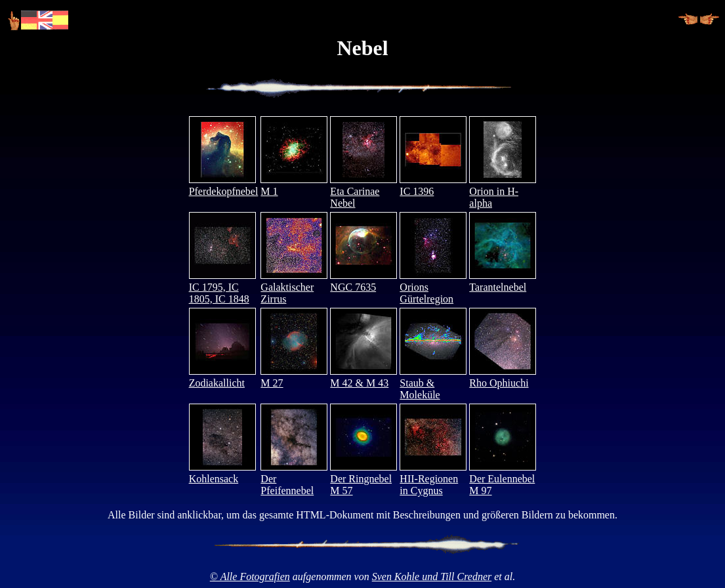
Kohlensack (222, 473)
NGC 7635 (363, 281)
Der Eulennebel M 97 (503, 479)
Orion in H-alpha (503, 191)
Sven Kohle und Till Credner (432, 577)
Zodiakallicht (222, 377)
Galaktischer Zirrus (294, 287)
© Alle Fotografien (250, 577)
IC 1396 (433, 185)
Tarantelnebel (503, 281)
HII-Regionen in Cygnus (433, 479)
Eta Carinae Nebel (363, 191)
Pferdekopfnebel (224, 185)
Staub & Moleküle (433, 383)
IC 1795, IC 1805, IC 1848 (222, 287)
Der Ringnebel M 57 (363, 479)
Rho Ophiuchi (503, 377)
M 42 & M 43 (363, 377)
